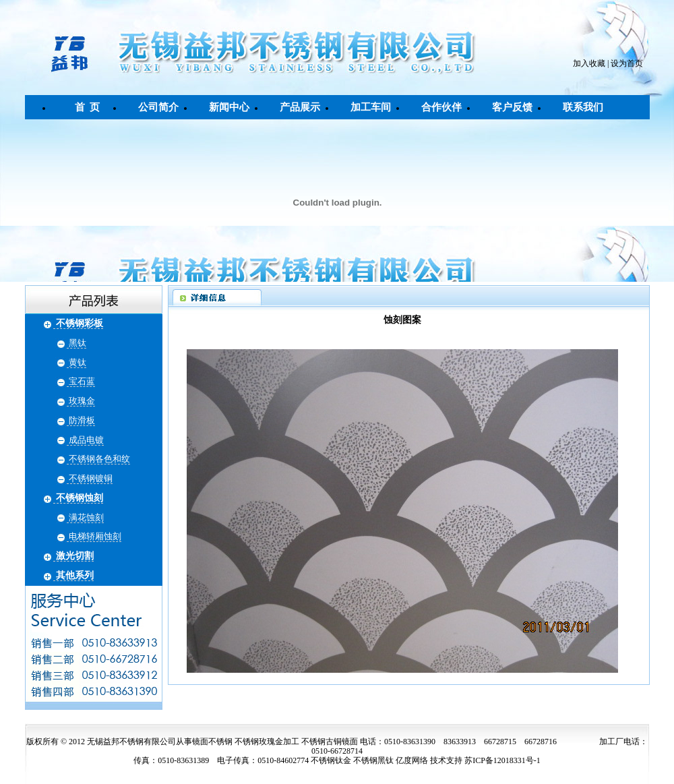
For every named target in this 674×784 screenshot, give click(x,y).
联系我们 (583, 107)
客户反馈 (512, 107)
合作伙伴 (441, 107)
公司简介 (158, 107)
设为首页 (627, 63)
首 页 (88, 107)
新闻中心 (229, 107)
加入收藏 (589, 63)
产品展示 (300, 107)
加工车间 (371, 107)
